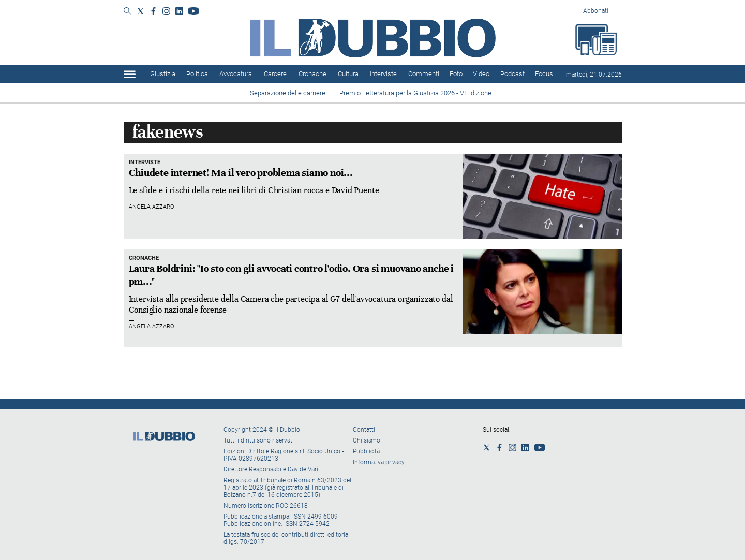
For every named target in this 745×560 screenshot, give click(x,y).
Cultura (348, 74)
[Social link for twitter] (140, 11)
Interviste (383, 74)
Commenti (424, 74)
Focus (544, 74)
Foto (456, 74)
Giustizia (163, 74)
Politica (197, 74)
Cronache (312, 74)
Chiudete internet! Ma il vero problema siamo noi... (241, 173)
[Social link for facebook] (153, 11)
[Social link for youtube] (193, 11)
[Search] (128, 12)
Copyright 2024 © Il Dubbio (263, 430)
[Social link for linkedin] (179, 11)
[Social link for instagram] (166, 11)
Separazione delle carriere (288, 93)
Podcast (512, 74)
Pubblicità (366, 451)
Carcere (275, 74)
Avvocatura (236, 74)
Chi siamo (367, 440)
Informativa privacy (379, 462)
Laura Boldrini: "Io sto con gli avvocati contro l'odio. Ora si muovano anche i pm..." (291, 275)
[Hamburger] (130, 74)
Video (481, 74)
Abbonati (596, 11)
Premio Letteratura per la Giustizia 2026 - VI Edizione (417, 93)
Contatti (364, 430)
